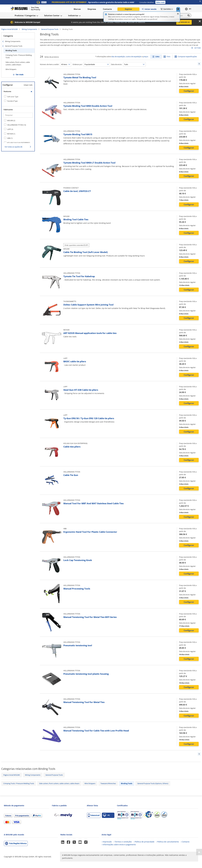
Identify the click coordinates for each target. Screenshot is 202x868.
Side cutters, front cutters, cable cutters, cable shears (18, 63)
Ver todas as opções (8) (13, 147)
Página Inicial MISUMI (10, 29)
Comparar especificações (187, 57)
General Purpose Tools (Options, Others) (153, 783)
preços (146, 57)
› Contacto (185, 842)
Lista (157, 57)
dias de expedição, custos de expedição (126, 57)
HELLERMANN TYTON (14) (17, 125)
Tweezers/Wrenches (108, 783)
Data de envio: (117, 64)
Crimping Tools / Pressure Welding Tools (19, 56)
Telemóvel (94, 815)
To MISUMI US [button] (184, 22)
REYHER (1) (11, 134)
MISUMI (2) (11, 121)
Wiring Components (29, 29)
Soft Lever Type (13, 97)
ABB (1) (10, 138)
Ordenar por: (77, 64)
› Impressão (107, 842)
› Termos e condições (123, 842)
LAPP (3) (10, 129)
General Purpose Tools (50, 29)
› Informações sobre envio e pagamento (119, 845)
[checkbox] (18, 97)
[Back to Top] (199, 852)
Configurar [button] (189, 91)
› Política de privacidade (144, 842)
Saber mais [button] (160, 2)
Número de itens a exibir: (50, 64)
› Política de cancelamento (168, 842)
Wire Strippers (11, 69)
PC (106, 815)
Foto (169, 57)
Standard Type (12, 101)
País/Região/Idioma (18, 843)
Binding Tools (11, 50)
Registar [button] (128, 9)
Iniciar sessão (149, 9)
